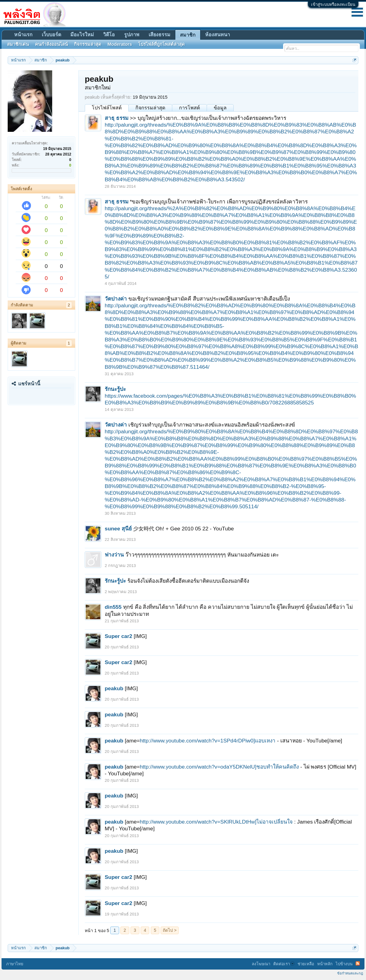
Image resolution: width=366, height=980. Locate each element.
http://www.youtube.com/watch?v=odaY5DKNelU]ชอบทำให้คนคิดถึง (219, 767)
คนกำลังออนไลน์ (51, 44)
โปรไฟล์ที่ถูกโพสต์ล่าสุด (162, 44)
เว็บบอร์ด (51, 35)
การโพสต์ (189, 108)
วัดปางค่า (116, 299)
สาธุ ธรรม (117, 118)
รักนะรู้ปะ (115, 389)
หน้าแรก (23, 35)
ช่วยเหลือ (306, 964)
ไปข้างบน (344, 964)
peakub (114, 688)
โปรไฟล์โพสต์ (107, 108)
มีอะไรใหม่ (82, 35)
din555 (113, 607)
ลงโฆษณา (261, 964)
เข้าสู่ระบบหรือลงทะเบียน (333, 4)
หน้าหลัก (325, 964)
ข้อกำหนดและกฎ (350, 973)
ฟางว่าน (114, 555)
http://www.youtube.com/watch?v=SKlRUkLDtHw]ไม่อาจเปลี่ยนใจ (216, 822)
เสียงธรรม (160, 35)
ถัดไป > (170, 930)
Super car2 (119, 636)
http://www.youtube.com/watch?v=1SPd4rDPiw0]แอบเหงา (208, 741)
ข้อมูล (220, 108)
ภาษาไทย (15, 964)
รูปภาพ (132, 35)
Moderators (120, 44)
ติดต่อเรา (284, 964)
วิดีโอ (109, 35)
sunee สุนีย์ (118, 529)
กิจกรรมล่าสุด (150, 108)
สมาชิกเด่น (18, 44)
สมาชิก (188, 35)
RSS (358, 963)
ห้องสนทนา (218, 35)
